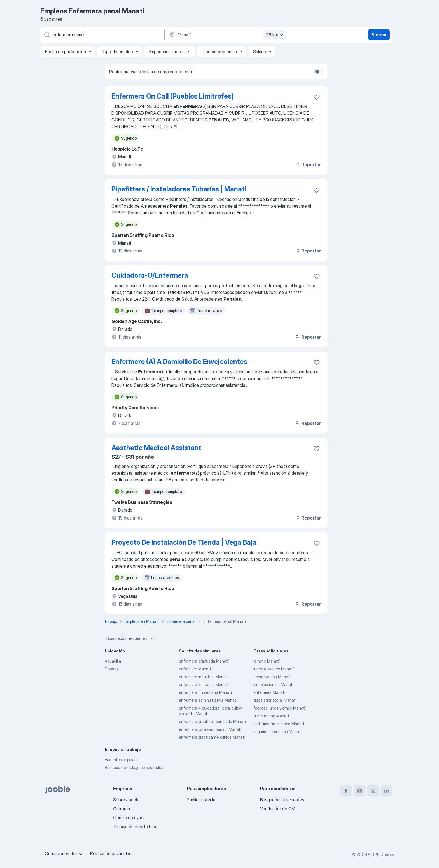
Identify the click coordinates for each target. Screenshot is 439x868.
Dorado (111, 669)
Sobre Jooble (126, 800)
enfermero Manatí (195, 669)
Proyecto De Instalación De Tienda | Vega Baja (184, 542)
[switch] (319, 72)
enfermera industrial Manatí (204, 677)
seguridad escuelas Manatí (277, 732)
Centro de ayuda (129, 818)
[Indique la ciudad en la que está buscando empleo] (227, 35)
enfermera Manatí (269, 692)
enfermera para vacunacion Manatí (210, 729)
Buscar (379, 35)
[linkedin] (386, 791)
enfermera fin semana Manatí (205, 692)
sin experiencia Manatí (273, 685)
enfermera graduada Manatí (204, 661)
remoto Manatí (267, 661)
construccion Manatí (272, 677)
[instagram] (359, 791)
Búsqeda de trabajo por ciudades (134, 767)
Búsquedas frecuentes (131, 638)
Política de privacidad (111, 853)
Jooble (387, 855)
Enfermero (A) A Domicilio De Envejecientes (179, 362)
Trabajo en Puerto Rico (135, 827)
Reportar (308, 165)
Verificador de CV (277, 809)
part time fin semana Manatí (279, 724)
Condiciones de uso (64, 853)
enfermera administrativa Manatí (208, 700)
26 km (275, 35)
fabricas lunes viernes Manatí (280, 708)
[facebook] (346, 791)
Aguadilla (113, 661)
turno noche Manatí (271, 716)
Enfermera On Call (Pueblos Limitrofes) (173, 96)
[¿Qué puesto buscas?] (102, 35)
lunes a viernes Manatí (274, 669)
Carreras (122, 809)
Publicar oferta (201, 800)
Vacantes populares (122, 760)
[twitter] (373, 791)
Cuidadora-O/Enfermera (150, 275)
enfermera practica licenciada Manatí (212, 721)
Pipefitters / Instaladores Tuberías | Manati (179, 189)
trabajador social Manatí (275, 700)
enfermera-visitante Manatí (204, 685)
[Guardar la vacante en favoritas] (317, 97)
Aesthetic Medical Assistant (156, 448)
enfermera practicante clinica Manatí (212, 737)
